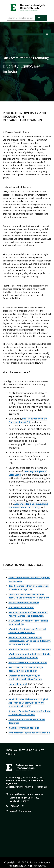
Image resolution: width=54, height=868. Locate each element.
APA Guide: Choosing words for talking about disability (28, 623)
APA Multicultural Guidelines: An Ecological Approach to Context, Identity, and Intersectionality (30, 641)
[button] (47, 34)
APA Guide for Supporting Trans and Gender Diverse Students (27, 631)
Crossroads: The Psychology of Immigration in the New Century (25, 678)
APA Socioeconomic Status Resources (28, 663)
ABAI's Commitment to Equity (24, 603)
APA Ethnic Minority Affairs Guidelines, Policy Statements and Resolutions (28, 614)
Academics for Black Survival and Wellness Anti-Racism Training (28, 506)
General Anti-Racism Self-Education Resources (27, 721)
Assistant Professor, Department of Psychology (25, 782)
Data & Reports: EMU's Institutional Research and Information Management (29, 596)
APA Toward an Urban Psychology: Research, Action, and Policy (26, 669)
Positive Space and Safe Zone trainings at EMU (28, 421)
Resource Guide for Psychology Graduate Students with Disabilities (30, 713)
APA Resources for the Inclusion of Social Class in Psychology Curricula (30, 656)
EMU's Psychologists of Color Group (28, 473)
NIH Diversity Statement (21, 608)
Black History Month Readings (24, 728)
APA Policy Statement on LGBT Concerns (30, 649)
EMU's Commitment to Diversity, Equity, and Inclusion (29, 580)
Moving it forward (18, 684)
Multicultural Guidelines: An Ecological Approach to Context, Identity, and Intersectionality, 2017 (28, 703)
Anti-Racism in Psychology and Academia (29, 733)
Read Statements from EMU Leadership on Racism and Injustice (29, 588)
